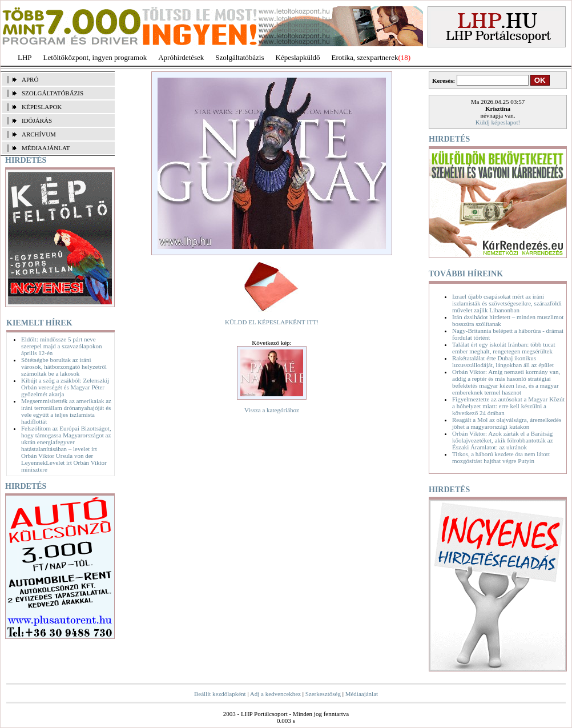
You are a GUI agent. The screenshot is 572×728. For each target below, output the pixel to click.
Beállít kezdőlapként (220, 694)
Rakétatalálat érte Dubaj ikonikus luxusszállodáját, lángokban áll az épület (503, 361)
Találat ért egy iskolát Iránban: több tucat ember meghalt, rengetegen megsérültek (504, 348)
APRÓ (30, 79)
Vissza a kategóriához (272, 410)
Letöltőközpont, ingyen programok (95, 57)
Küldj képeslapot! (498, 122)
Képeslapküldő (298, 57)
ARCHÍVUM (39, 134)
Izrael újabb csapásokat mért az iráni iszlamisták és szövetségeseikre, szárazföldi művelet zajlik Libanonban (507, 303)
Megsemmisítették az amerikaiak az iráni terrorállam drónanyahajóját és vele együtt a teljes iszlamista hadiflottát (66, 411)
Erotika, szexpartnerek (365, 57)
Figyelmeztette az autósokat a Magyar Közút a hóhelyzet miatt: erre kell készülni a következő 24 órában (508, 406)
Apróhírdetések (181, 57)
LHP (25, 57)
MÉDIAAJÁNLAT (46, 148)
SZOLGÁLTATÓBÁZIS (53, 93)
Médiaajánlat (362, 694)
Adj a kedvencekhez (275, 694)
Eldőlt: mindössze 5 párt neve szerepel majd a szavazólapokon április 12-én (61, 346)
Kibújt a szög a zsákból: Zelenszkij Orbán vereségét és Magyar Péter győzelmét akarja (65, 387)
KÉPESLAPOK (42, 107)
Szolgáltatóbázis (239, 57)
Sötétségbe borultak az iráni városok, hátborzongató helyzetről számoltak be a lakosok (64, 367)
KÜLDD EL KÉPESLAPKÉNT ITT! (272, 322)
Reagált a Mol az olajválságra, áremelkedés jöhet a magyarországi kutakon (507, 423)
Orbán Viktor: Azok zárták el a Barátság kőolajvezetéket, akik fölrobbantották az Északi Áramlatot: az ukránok (503, 440)
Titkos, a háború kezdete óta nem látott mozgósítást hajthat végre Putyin (501, 457)
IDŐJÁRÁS (37, 120)
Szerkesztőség (323, 694)
